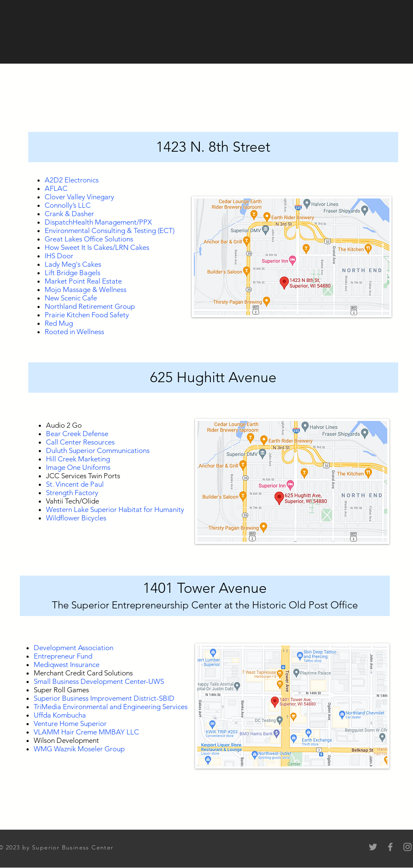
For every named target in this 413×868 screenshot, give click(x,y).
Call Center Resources (80, 442)
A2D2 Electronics (72, 180)
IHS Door (59, 256)
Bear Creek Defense (77, 434)
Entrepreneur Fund (63, 656)
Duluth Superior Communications (98, 450)
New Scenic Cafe (71, 298)
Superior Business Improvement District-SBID (104, 698)
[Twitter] (373, 847)
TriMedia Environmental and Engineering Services (111, 707)
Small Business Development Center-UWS (99, 681)
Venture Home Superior (70, 723)
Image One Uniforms (78, 467)
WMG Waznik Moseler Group (79, 749)
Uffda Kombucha (60, 715)
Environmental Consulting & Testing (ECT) (110, 230)
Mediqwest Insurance (67, 664)
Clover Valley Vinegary (79, 197)
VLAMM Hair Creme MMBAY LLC (86, 732)
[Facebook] (390, 847)
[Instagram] (408, 847)
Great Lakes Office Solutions (89, 239)
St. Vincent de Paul (75, 484)
